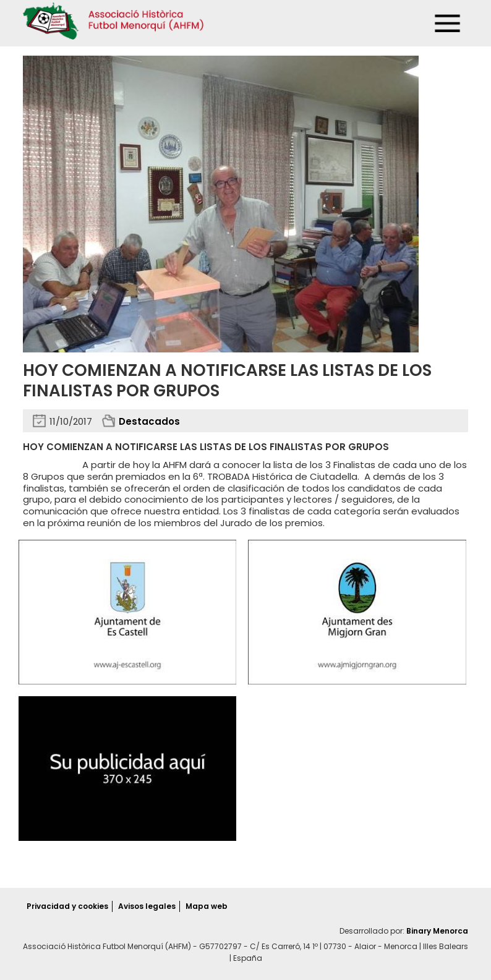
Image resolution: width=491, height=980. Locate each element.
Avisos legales (147, 906)
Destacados (149, 421)
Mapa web (207, 906)
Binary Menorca (437, 931)
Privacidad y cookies (67, 906)
